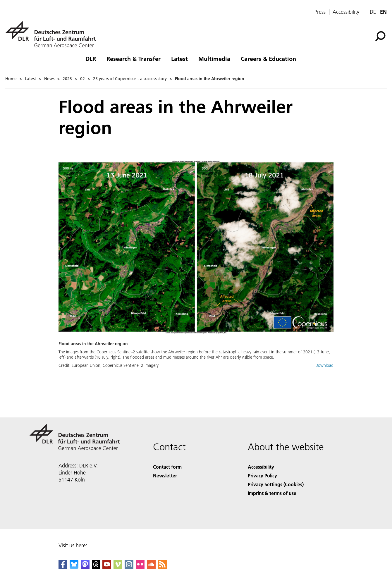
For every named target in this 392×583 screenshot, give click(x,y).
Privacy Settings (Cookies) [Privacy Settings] (276, 484)
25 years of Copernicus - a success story (130, 79)
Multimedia (214, 59)
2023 (67, 79)
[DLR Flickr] (140, 567)
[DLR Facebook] (63, 567)
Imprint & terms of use (272, 493)
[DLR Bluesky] (74, 567)
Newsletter (165, 475)
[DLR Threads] (96, 567)
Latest (179, 59)
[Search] (380, 36)
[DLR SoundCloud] (151, 567)
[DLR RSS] (162, 567)
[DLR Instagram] (129, 567)
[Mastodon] (85, 567)
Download (324, 365)
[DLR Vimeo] (118, 567)
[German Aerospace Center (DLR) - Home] (53, 35)
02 (82, 79)
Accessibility (346, 12)
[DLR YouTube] (107, 567)
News (49, 79)
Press (320, 12)
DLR (91, 59)
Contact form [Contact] (167, 467)
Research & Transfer (134, 59)
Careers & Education (268, 59)
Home (11, 79)
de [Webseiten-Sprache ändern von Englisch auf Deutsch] (373, 12)
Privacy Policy (262, 475)
